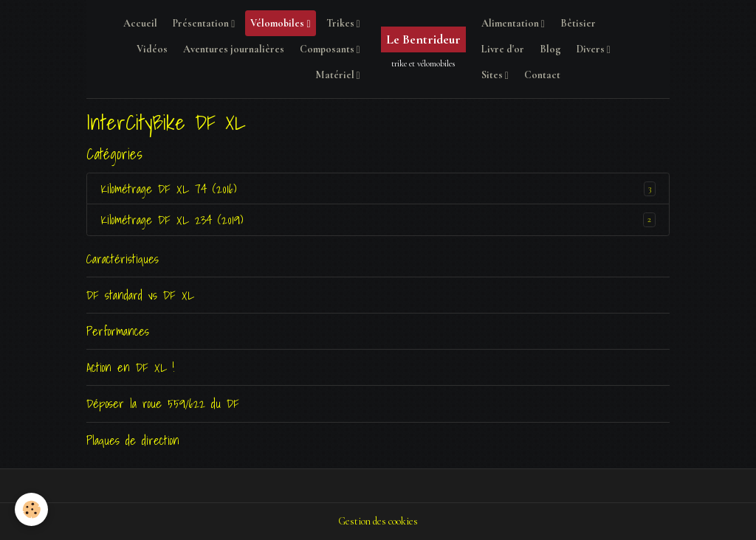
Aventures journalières (234, 49)
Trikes (341, 23)
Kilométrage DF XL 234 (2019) (172, 220)
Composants (328, 49)
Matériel (336, 75)
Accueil (140, 23)
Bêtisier (578, 23)
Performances (118, 331)
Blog (550, 49)
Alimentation (511, 23)
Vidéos (152, 49)
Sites (493, 75)
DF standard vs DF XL (140, 295)
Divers (592, 49)
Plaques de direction (133, 440)
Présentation (202, 23)
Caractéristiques (123, 259)
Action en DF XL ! (130, 367)
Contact (542, 75)
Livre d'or (503, 49)
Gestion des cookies (378, 521)
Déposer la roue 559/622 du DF (163, 403)
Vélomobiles (278, 23)
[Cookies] (31, 509)
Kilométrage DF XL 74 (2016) (168, 189)
